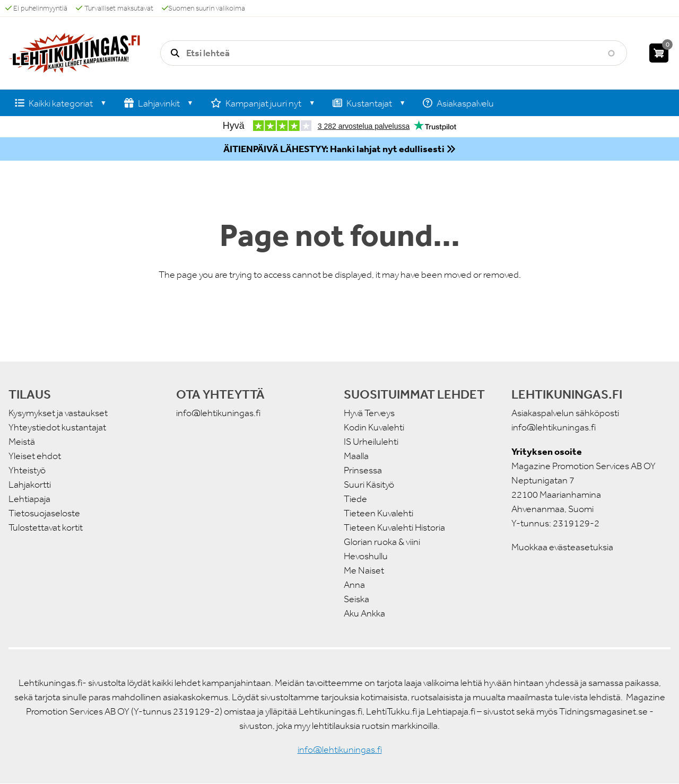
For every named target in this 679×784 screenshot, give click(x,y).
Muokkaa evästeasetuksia (562, 547)
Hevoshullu (366, 556)
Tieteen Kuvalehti (378, 513)
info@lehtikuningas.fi (218, 413)
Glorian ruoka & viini (382, 542)
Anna (354, 585)
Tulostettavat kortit (46, 527)
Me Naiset (364, 570)
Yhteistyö (27, 470)
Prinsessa (363, 470)
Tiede (355, 499)
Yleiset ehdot (35, 456)
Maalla (356, 456)
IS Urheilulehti (371, 442)
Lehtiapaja (29, 499)
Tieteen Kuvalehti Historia (394, 527)
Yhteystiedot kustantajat (57, 427)
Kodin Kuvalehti (374, 427)
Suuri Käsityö (369, 485)
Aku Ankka (364, 613)
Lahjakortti (30, 485)
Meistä (22, 442)
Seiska (356, 599)
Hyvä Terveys (369, 413)
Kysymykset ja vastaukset (58, 413)
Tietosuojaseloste (44, 513)
